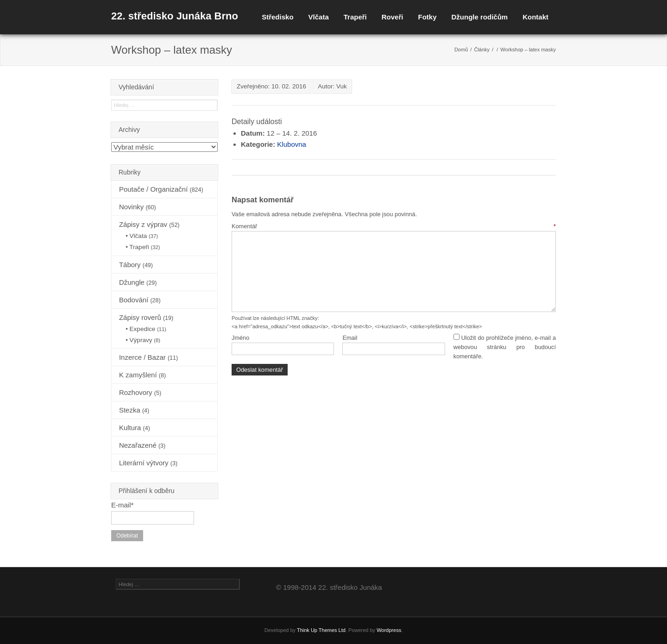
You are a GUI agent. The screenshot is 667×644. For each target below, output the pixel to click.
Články (482, 50)
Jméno (240, 338)
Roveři (393, 17)
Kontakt (535, 17)
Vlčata (319, 17)
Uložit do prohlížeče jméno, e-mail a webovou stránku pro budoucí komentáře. (505, 347)
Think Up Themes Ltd (321, 630)
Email (350, 338)
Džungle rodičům (479, 17)
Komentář (394, 226)
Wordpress (389, 630)
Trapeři (355, 17)
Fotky (427, 17)
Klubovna (292, 144)
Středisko (277, 17)
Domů (461, 50)
